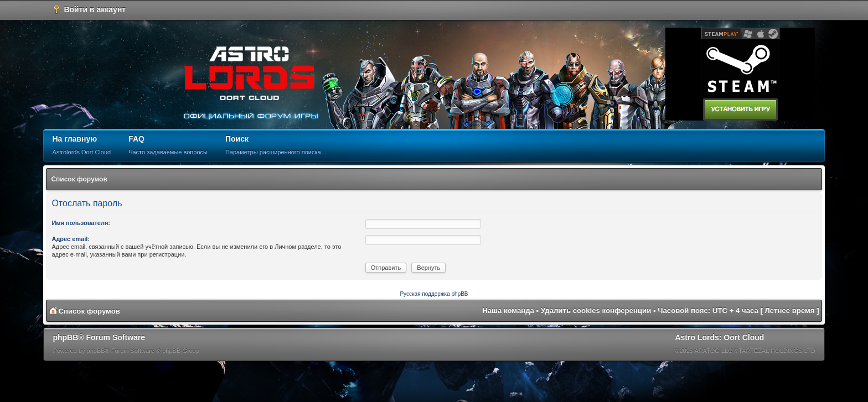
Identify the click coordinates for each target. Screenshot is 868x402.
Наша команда (508, 310)
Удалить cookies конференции (596, 310)
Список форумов (79, 179)
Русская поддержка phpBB (434, 294)
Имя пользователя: (81, 223)
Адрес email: (71, 239)
